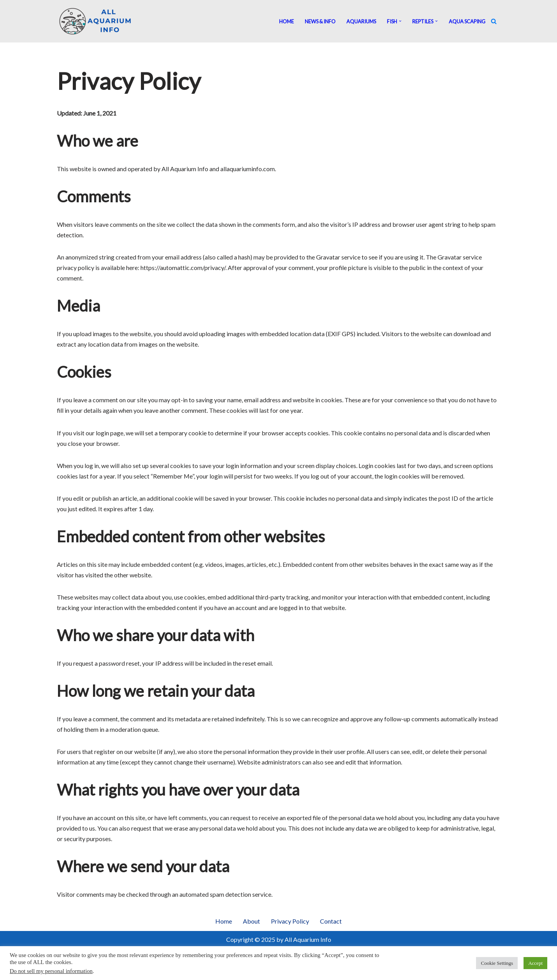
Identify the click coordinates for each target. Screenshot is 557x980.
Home (286, 21)
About (251, 923)
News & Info (320, 21)
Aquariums (361, 21)
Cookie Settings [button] (497, 963)
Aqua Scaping (467, 21)
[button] (400, 21)
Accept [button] (535, 963)
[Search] (494, 21)
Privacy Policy (290, 923)
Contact (331, 923)
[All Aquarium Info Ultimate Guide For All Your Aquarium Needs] (96, 21)
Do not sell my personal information (51, 971)
